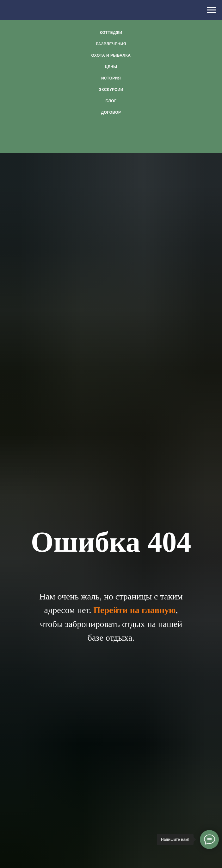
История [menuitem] (111, 78)
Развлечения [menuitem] (111, 44)
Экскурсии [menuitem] (111, 90)
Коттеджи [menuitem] (111, 33)
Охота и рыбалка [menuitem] (111, 55)
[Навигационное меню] (211, 10)
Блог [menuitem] (111, 101)
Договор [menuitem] (111, 112)
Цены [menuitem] (111, 67)
